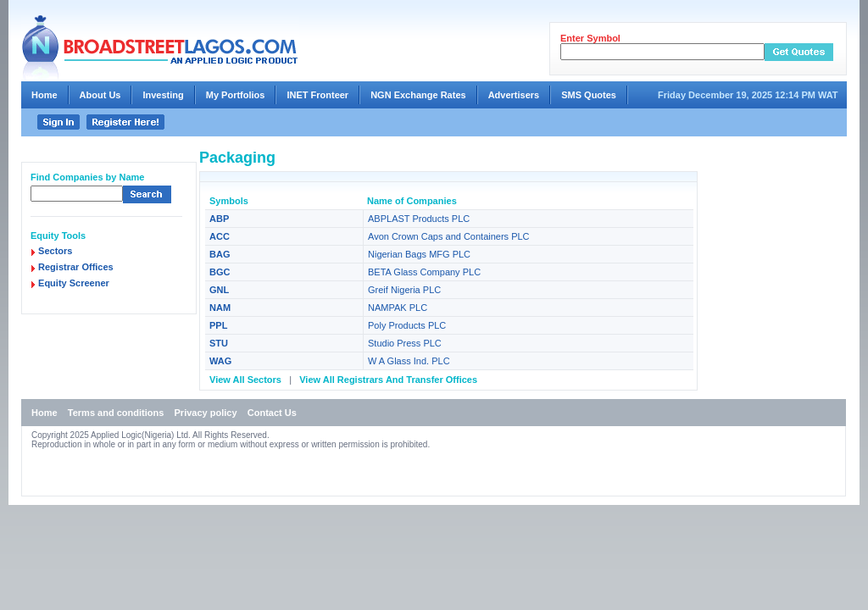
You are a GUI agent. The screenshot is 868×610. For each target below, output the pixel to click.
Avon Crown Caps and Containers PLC (449, 236)
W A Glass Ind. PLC (409, 361)
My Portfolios (236, 95)
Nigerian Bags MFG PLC (419, 254)
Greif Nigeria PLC (404, 290)
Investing (163, 95)
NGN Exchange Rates (418, 95)
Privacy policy (206, 413)
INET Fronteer (317, 95)
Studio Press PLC (405, 343)
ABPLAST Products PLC (419, 219)
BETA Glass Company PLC (424, 272)
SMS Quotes (589, 95)
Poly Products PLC (407, 325)
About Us (100, 95)
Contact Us (272, 413)
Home (45, 95)
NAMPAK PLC (398, 308)
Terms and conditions (116, 413)
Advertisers (514, 95)
